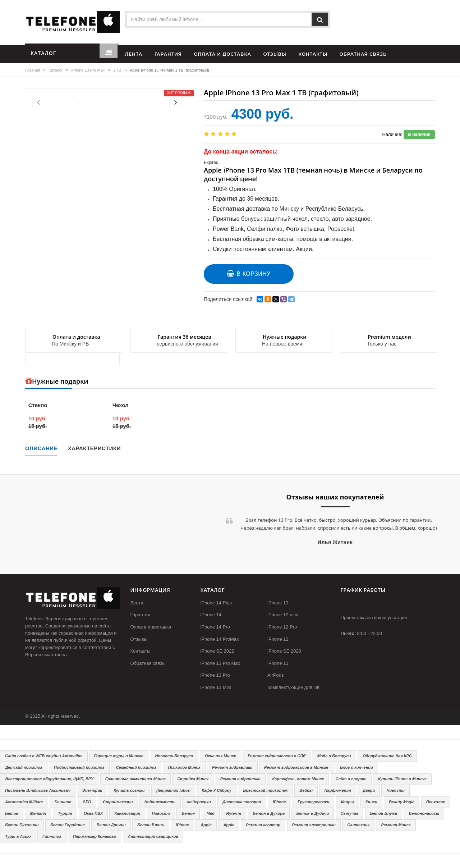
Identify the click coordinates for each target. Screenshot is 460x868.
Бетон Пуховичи (22, 825)
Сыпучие (349, 813)
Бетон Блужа (384, 813)
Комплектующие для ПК (293, 687)
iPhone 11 (278, 663)
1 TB (117, 70)
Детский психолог (24, 767)
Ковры (348, 802)
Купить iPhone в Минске (402, 779)
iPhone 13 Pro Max (88, 70)
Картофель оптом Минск (298, 779)
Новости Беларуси (174, 756)
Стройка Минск (193, 779)
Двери (369, 790)
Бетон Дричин (111, 825)
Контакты (141, 651)
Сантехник (358, 825)
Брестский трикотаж (265, 790)
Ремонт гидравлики (232, 767)
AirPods (276, 675)
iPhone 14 (211, 615)
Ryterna (233, 813)
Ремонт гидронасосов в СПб (277, 756)
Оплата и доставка (151, 627)
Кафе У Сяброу (217, 790)
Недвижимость (160, 802)
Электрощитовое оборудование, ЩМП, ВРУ (49, 779)
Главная (33, 70)
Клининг (63, 802)
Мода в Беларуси (334, 756)
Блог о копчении (356, 767)
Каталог (56, 70)
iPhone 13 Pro (215, 675)
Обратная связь (148, 663)
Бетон (12, 813)
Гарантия (140, 615)
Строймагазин (118, 802)
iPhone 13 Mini (216, 687)
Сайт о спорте (351, 779)
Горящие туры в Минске (119, 756)
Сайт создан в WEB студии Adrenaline (44, 756)
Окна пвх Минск (220, 756)
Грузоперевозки (313, 802)
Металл (38, 813)
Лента (137, 603)
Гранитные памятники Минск (135, 779)
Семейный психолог (136, 767)
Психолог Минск (184, 767)
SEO (87, 802)
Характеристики (94, 448)
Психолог (436, 802)
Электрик (92, 790)
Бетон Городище (68, 825)
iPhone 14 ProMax (220, 639)
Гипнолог (52, 836)
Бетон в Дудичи (313, 813)
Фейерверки (199, 802)
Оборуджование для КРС (387, 756)
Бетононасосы (424, 813)
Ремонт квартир (263, 825)
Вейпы (306, 790)
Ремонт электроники (314, 825)
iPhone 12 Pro (282, 627)
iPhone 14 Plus (216, 603)
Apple (206, 825)
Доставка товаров (242, 802)
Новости (396, 790)
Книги (371, 802)
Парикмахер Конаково (95, 836)
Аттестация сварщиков (153, 836)
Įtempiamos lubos (173, 790)
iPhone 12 (278, 639)
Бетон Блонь (151, 825)
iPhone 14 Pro (215, 627)
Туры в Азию (18, 836)
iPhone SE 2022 (217, 651)
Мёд (211, 813)
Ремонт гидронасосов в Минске (296, 767)
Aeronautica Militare (24, 802)
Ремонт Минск (396, 825)
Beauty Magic (402, 802)
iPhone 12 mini (283, 615)
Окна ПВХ (93, 813)
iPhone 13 (278, 603)
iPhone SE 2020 (284, 651)
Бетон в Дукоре (269, 813)
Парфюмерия (338, 790)
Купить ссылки (129, 790)
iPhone (279, 802)
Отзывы (139, 639)
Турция (65, 813)
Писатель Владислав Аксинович (38, 790)
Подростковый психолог (79, 767)
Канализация (127, 813)
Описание (41, 448)
